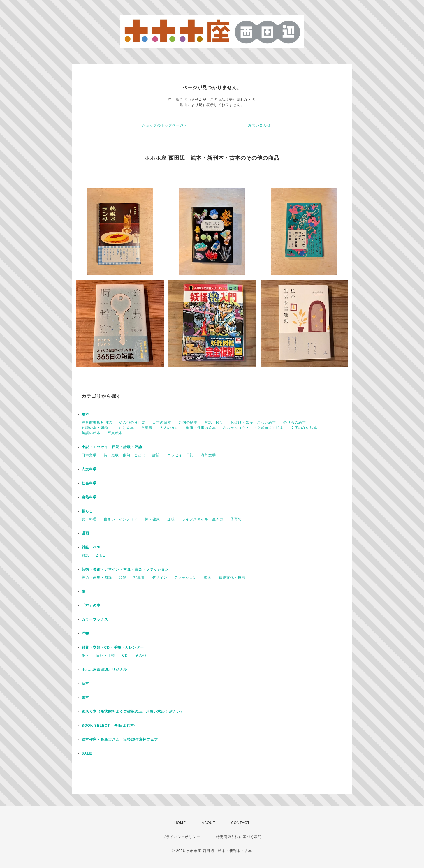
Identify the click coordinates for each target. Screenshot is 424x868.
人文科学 (89, 469)
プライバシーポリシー (181, 837)
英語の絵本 (91, 433)
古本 (85, 698)
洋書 (85, 633)
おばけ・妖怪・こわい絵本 (253, 422)
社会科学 (89, 483)
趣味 (171, 519)
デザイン (160, 578)
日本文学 (89, 455)
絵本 (85, 414)
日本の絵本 (162, 422)
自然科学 (89, 497)
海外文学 (208, 455)
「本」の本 (91, 605)
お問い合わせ (259, 125)
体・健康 (152, 519)
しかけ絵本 (125, 428)
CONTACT (240, 823)
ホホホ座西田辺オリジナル (104, 670)
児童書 (147, 428)
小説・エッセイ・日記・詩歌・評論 (112, 447)
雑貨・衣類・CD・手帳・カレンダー (113, 647)
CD (125, 656)
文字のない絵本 (304, 428)
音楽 (123, 578)
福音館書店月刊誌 (97, 422)
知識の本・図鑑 (95, 428)
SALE (87, 753)
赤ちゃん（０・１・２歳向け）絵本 (253, 428)
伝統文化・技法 (232, 578)
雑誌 (85, 555)
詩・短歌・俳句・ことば (125, 455)
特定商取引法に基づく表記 (239, 837)
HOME (180, 823)
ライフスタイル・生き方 (203, 519)
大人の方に (169, 428)
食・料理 (89, 519)
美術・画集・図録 (97, 578)
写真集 (139, 578)
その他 (141, 656)
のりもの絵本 (295, 422)
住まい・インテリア (121, 519)
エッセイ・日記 (181, 455)
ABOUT (208, 823)
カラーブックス (95, 619)
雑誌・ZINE (92, 547)
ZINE (101, 555)
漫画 (85, 533)
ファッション (186, 578)
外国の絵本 (188, 422)
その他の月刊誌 (132, 422)
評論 (156, 455)
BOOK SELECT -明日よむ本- (109, 726)
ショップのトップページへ (165, 125)
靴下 (85, 656)
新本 (85, 684)
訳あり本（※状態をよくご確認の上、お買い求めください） (133, 712)
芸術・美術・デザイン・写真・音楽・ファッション (125, 569)
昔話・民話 (214, 422)
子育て (236, 519)
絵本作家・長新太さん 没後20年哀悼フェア (120, 740)
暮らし (87, 511)
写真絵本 (115, 433)
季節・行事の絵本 (201, 428)
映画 (208, 578)
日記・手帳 (106, 656)
